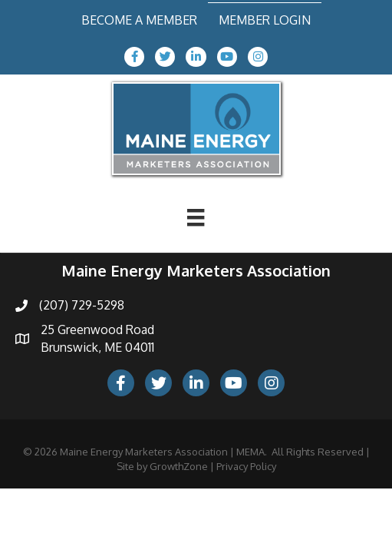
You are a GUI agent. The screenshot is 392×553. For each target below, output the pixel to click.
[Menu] (196, 217)
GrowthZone (179, 466)
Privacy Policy (246, 466)
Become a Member (139, 20)
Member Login (265, 20)
